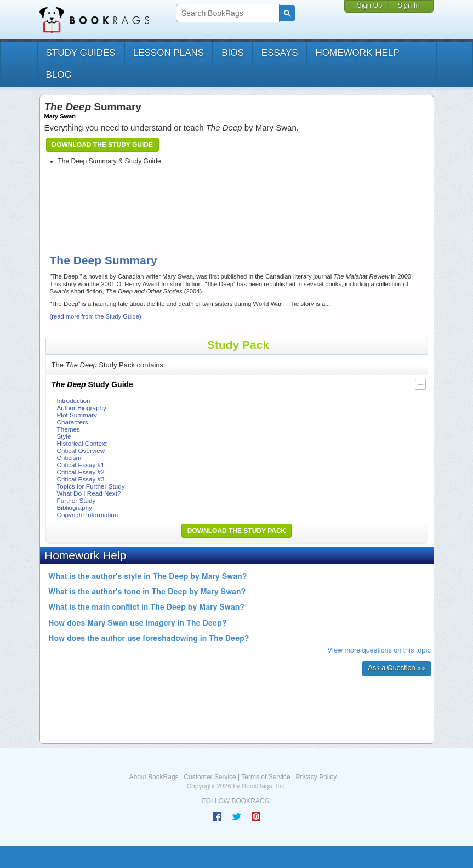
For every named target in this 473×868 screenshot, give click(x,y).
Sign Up (369, 5)
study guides (81, 53)
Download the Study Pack (237, 531)
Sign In (408, 5)
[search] (227, 13)
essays (280, 53)
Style (64, 436)
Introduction (74, 401)
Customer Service (210, 777)
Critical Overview (81, 450)
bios (233, 53)
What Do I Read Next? (89, 493)
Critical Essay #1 (81, 465)
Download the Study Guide (102, 145)
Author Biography (82, 408)
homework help (358, 53)
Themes (69, 429)
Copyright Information (88, 515)
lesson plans (169, 53)
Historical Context (82, 443)
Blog (59, 75)
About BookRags (154, 777)
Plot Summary (77, 415)
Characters (73, 422)
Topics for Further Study (91, 486)
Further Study (76, 500)
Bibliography (75, 507)
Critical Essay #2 (81, 472)
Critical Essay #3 (81, 479)
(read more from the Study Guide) (96, 316)
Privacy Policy (316, 777)
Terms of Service (266, 777)
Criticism (69, 458)
